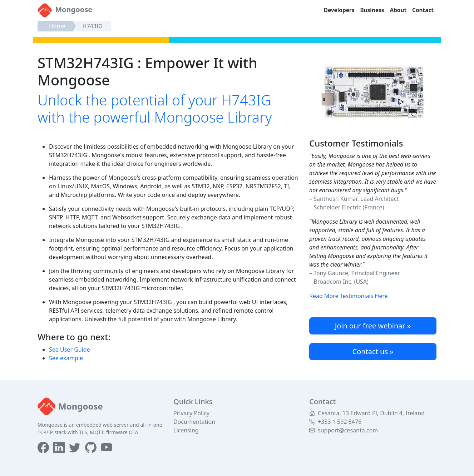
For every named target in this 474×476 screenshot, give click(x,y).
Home (57, 26)
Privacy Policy (191, 413)
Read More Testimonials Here (349, 296)
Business (372, 10)
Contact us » (373, 351)
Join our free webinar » (373, 326)
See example (66, 358)
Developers (339, 10)
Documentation (194, 422)
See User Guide (70, 349)
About (398, 10)
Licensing (186, 430)
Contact (423, 10)
